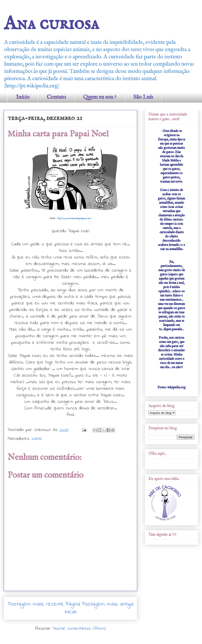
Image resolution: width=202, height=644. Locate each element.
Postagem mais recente (36, 604)
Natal (37, 439)
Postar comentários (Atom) (79, 629)
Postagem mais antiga (107, 604)
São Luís (143, 97)
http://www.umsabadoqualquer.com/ (74, 219)
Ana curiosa (51, 24)
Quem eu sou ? (100, 97)
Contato (56, 97)
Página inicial (72, 608)
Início (23, 97)
